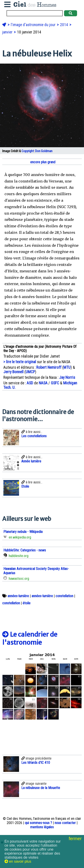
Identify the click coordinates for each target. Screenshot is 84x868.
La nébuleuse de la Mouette (41, 788)
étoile (27, 603)
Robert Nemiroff (49, 367)
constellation (64, 596)
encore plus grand (42, 162)
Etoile (25, 486)
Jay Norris (67, 377)
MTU (67, 367)
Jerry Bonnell (13, 372)
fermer (76, 839)
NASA (43, 383)
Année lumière (31, 461)
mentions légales (42, 827)
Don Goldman (44, 151)
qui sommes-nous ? (38, 823)
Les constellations (34, 436)
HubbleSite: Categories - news (25, 550)
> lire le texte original (20, 362)
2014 (65, 25)
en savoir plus (18, 861)
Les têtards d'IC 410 (36, 763)
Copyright (28, 151)
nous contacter (65, 823)
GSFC (55, 383)
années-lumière (18, 596)
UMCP (30, 372)
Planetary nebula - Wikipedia (23, 532)
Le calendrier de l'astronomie (30, 638)
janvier (8, 32)
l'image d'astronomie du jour (34, 25)
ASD (30, 383)
